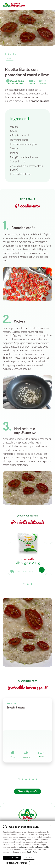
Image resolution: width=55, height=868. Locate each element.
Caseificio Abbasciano (14, 5)
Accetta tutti (12, 858)
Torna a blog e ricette (28, 791)
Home (7, 863)
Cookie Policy (32, 852)
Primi (10, 59)
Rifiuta (29, 858)
